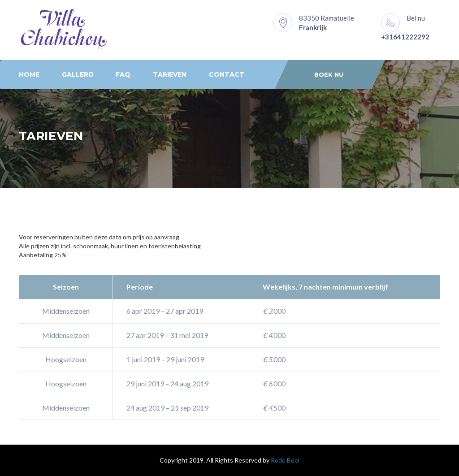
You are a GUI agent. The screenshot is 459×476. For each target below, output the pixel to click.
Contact (227, 74)
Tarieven (170, 74)
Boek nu (329, 74)
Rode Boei (285, 460)
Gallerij (78, 74)
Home (29, 74)
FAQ (123, 74)
